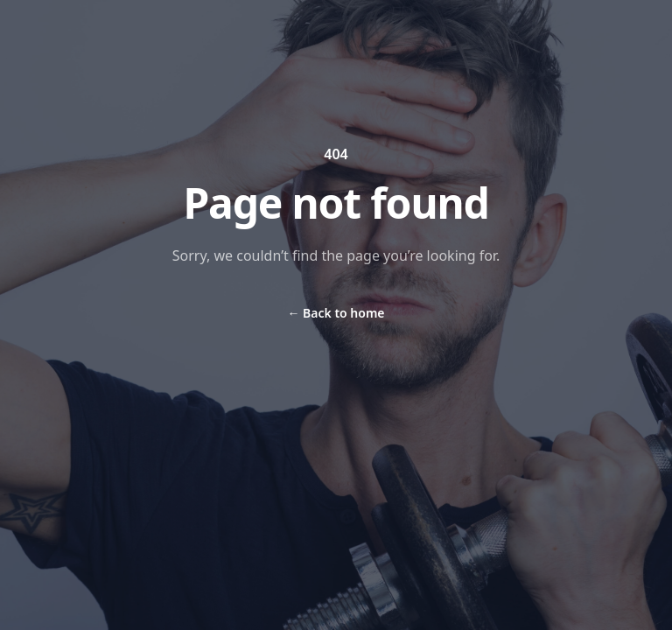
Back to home (336, 313)
